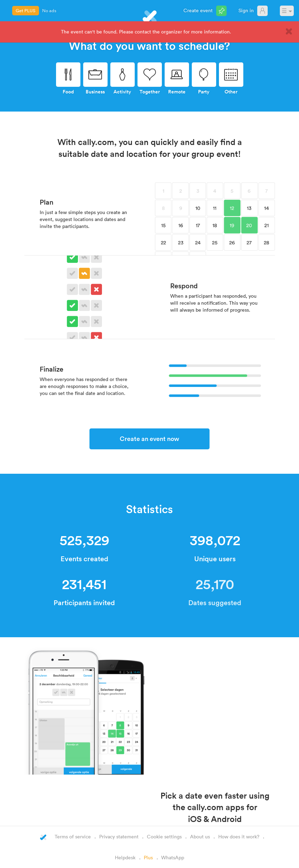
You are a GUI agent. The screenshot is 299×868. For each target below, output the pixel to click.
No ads (49, 10)
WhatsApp (173, 857)
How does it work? (239, 836)
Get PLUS (26, 10)
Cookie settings (164, 836)
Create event (198, 10)
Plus (148, 857)
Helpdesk (125, 857)
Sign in (246, 10)
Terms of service (73, 836)
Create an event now (149, 439)
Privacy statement (119, 836)
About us (200, 836)
